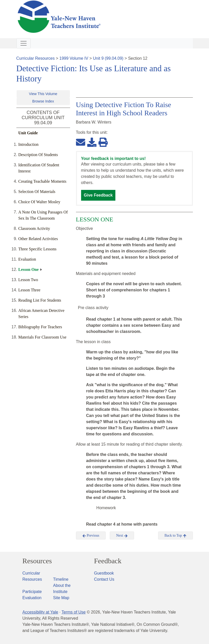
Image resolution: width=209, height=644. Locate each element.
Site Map (61, 598)
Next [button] (122, 536)
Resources (37, 561)
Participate (32, 592)
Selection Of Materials (37, 192)
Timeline (61, 579)
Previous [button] (91, 536)
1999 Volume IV (74, 58)
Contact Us (104, 579)
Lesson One (29, 269)
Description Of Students (38, 155)
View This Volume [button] (43, 94)
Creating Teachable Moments (42, 181)
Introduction (29, 144)
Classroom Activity (34, 228)
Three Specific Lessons (37, 249)
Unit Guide (28, 133)
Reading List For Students (40, 300)
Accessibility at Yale (40, 612)
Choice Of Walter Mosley (39, 202)
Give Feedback (98, 195)
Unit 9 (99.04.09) (108, 58)
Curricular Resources (36, 58)
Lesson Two (28, 280)
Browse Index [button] (43, 101)
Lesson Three (29, 290)
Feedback (108, 561)
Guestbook (104, 573)
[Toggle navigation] (24, 43)
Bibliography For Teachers (40, 327)
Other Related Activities (38, 239)
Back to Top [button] (175, 536)
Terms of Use (73, 612)
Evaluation (27, 259)
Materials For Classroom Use (42, 337)
